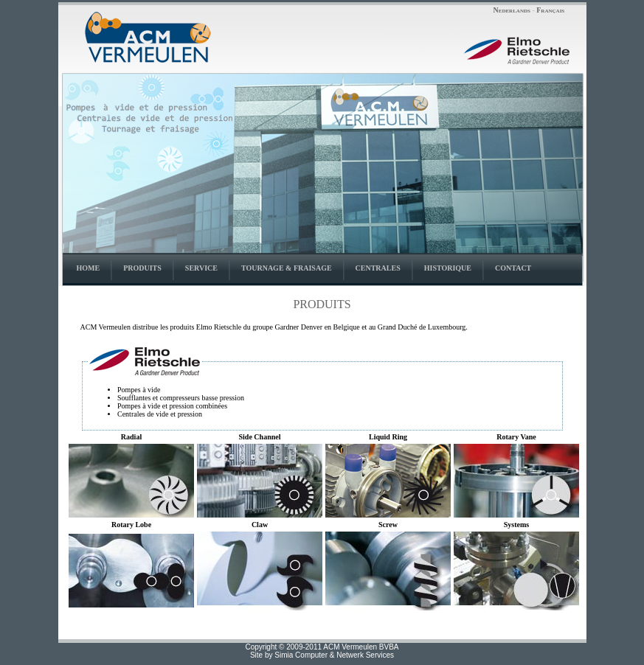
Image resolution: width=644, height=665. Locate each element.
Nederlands (512, 10)
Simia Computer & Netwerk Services (334, 655)
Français (550, 10)
